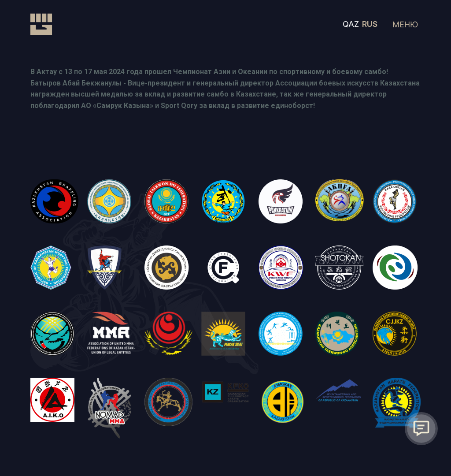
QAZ (351, 24)
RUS (370, 24)
